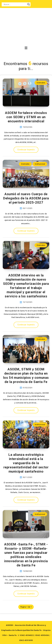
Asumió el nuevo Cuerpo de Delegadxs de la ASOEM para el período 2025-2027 (26, 198)
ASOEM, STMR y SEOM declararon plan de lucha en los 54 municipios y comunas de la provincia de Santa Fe (26, 376)
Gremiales (41, 83)
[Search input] (15, 4)
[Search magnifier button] (29, 4)
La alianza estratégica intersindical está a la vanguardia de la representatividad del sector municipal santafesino (26, 463)
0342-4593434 (42, 635)
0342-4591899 (26, 640)
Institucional (40, 164)
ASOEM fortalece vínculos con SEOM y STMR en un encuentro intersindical (26, 117)
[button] (25, 48)
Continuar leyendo (26, 150)
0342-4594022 (27, 635)
